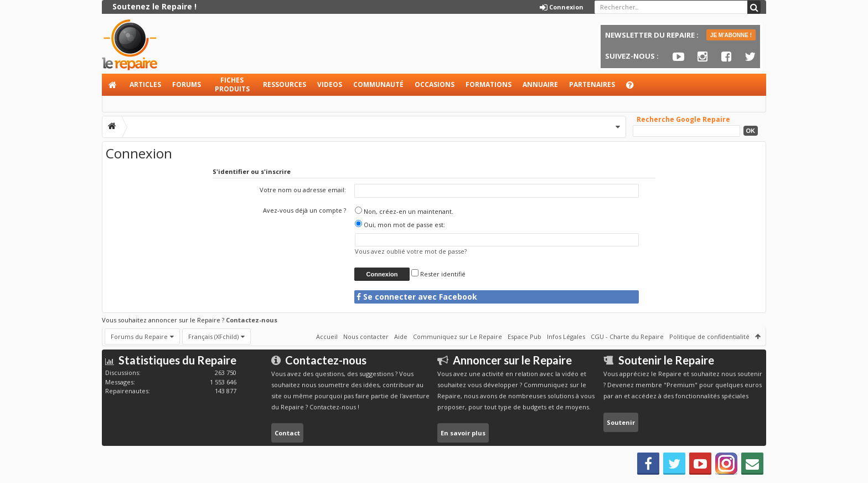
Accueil (113, 85)
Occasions (435, 84)
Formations (489, 84)
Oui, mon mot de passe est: (400, 225)
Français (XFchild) (213, 336)
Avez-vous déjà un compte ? (304, 210)
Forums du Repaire (139, 336)
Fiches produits (232, 84)
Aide (635, 88)
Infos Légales (566, 336)
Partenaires (592, 84)
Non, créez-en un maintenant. (404, 211)
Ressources (285, 84)
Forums (187, 84)
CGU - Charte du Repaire (627, 336)
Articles (145, 84)
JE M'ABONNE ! (731, 35)
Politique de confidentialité (709, 336)
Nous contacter (366, 336)
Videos (330, 84)
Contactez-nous (252, 320)
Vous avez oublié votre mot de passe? (411, 251)
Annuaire (540, 84)
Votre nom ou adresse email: (303, 190)
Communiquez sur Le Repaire (458, 336)
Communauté (378, 84)
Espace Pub (525, 336)
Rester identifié (438, 274)
